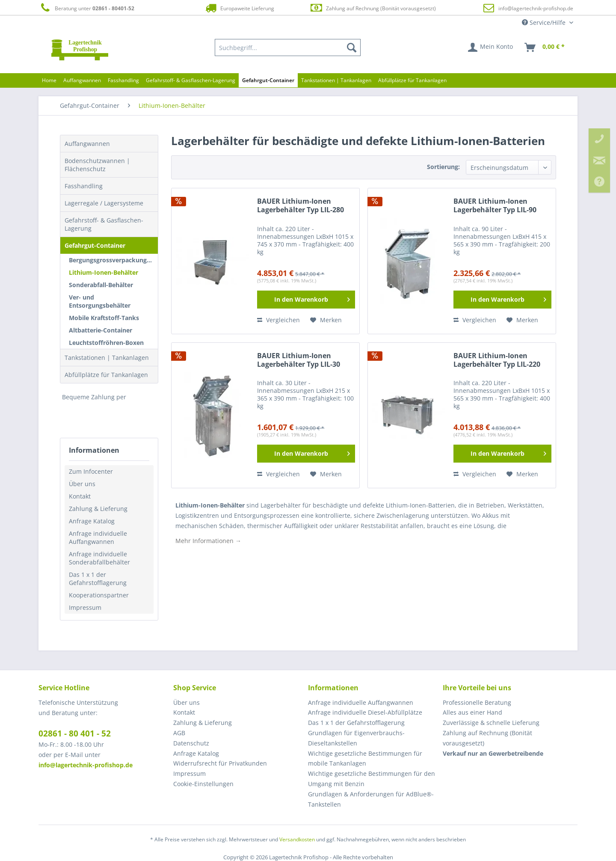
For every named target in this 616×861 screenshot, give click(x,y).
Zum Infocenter (91, 471)
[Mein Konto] (491, 48)
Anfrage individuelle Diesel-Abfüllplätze (365, 712)
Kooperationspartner (99, 595)
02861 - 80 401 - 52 (75, 733)
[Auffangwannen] (82, 80)
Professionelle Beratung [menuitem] (477, 702)
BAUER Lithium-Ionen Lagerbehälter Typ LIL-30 (299, 360)
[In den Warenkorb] (306, 300)
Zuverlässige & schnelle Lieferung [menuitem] (491, 723)
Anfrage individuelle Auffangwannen (98, 537)
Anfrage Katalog (92, 521)
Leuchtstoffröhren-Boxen (106, 343)
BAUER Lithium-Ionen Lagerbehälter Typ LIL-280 (301, 206)
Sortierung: (443, 167)
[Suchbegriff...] (288, 48)
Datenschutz (191, 743)
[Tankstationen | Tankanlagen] (336, 80)
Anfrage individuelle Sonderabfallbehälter (99, 558)
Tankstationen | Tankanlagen (107, 358)
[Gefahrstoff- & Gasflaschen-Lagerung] (191, 80)
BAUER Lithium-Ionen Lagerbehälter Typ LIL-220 (497, 360)
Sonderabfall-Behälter (101, 285)
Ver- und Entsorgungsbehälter (100, 301)
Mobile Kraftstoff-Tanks (104, 318)
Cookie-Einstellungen (203, 784)
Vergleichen (278, 320)
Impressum (85, 607)
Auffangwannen (87, 144)
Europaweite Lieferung (239, 8)
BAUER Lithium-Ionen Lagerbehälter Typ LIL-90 (495, 206)
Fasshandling (84, 186)
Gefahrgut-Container (95, 245)
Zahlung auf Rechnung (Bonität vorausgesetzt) (373, 8)
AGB (179, 733)
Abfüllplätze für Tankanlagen (106, 375)
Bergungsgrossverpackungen (111, 260)
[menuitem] (288, 48)
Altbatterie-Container (101, 330)
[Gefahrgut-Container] (268, 80)
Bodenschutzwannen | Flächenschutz (97, 165)
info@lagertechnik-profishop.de (536, 8)
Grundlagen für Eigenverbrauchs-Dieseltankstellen (356, 738)
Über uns (82, 484)
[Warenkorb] (545, 48)
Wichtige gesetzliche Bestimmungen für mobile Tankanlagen (365, 759)
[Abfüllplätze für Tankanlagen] (412, 80)
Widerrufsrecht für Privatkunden (220, 763)
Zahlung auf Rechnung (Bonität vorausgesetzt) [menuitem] (487, 738)
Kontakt (80, 496)
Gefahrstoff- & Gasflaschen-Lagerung (104, 224)
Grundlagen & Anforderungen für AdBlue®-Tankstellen (371, 799)
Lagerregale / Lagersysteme (104, 203)
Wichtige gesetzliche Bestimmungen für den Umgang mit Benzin (372, 779)
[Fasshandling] (123, 80)
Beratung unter (86, 8)
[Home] (49, 80)
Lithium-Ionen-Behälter (104, 272)
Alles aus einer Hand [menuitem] (472, 712)
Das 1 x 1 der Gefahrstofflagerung (98, 579)
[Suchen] (352, 48)
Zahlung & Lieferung (98, 509)
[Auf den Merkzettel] (326, 320)
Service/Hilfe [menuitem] (545, 22)
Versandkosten (297, 839)
